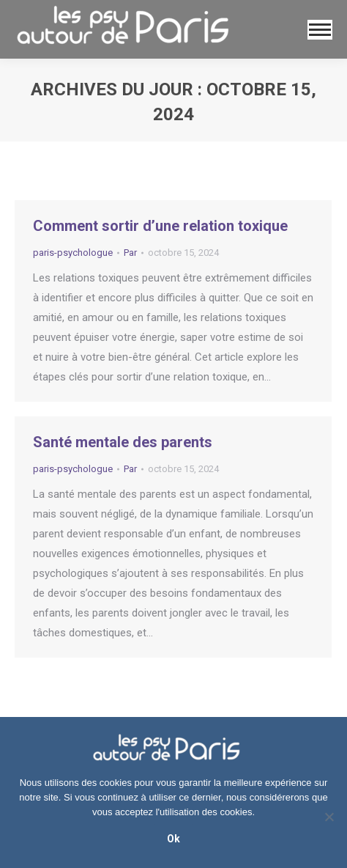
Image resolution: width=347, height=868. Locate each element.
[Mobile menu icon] (320, 30)
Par (130, 253)
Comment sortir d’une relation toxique (160, 226)
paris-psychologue (73, 253)
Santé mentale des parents (123, 442)
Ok (173, 839)
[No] (329, 817)
